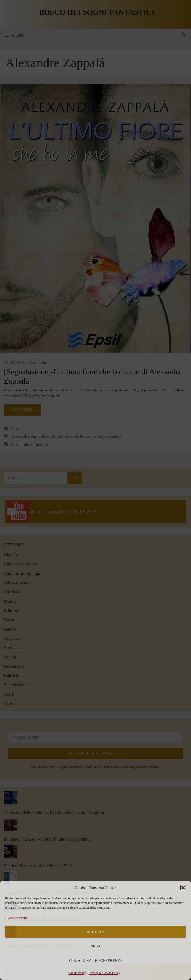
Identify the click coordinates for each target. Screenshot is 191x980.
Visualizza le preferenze (95, 960)
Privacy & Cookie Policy (104, 973)
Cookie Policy (77, 973)
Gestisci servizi (17, 918)
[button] (183, 888)
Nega (95, 946)
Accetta (95, 932)
